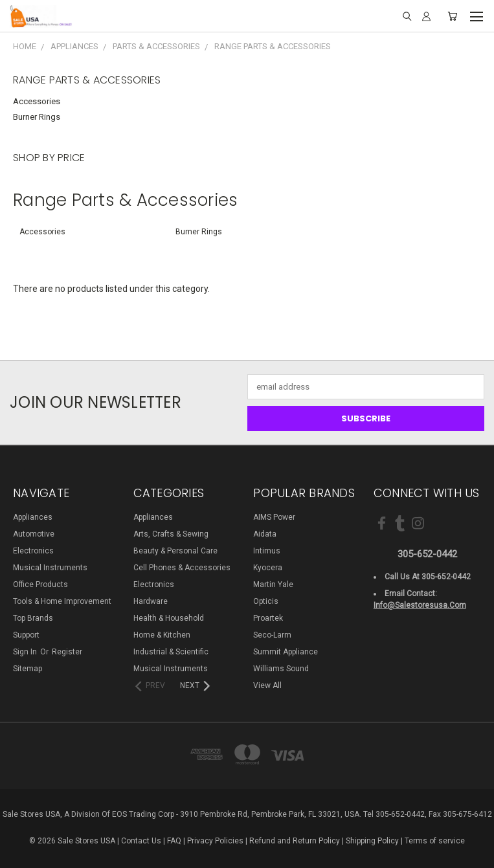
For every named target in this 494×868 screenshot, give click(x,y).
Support (26, 635)
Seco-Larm (272, 635)
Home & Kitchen (162, 635)
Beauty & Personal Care (175, 551)
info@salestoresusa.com (420, 605)
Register (67, 652)
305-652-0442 (427, 554)
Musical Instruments (50, 568)
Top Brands (33, 618)
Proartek (268, 618)
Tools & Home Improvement (62, 601)
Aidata (265, 534)
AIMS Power (274, 517)
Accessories (37, 101)
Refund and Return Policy (295, 841)
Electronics (33, 551)
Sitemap (28, 669)
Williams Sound (281, 669)
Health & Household (169, 618)
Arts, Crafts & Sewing (171, 534)
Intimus (267, 551)
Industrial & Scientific (171, 652)
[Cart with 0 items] (452, 17)
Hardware (151, 601)
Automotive (34, 534)
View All (267, 685)
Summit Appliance (286, 652)
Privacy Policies (215, 841)
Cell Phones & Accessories (182, 568)
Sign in (26, 652)
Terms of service (435, 841)
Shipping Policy (372, 841)
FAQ (174, 841)
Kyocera (268, 568)
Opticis (266, 601)
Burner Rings (37, 117)
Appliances (33, 517)
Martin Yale (273, 584)
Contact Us (141, 841)
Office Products (40, 584)
